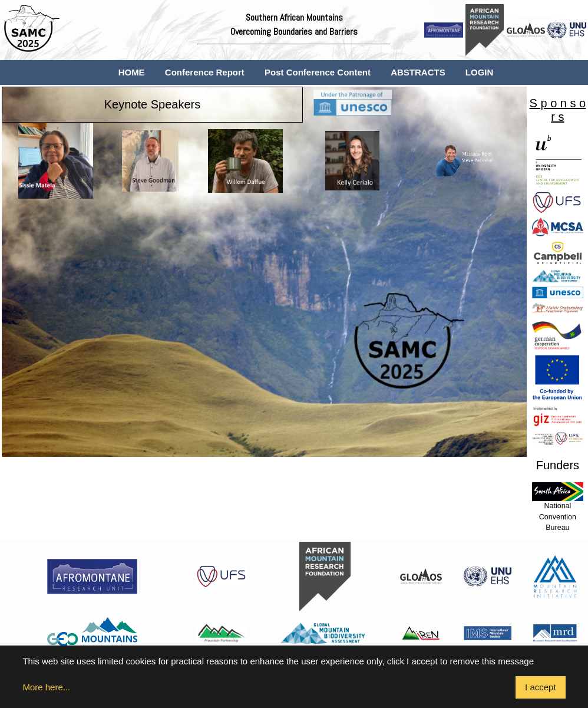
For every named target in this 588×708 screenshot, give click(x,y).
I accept (541, 687)
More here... (46, 687)
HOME (132, 72)
